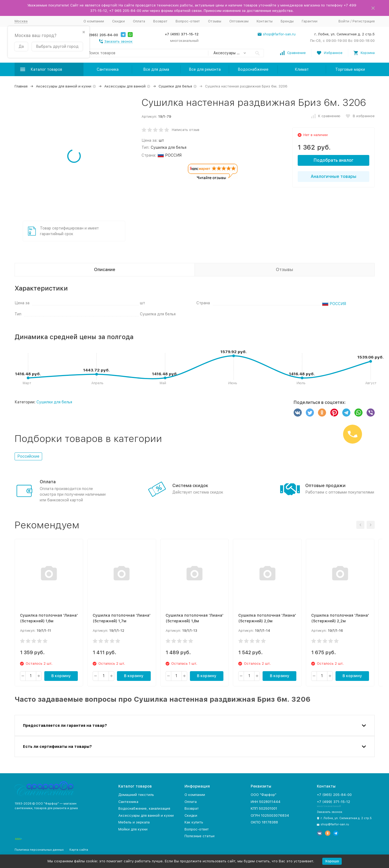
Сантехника (108, 69)
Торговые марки (350, 69)
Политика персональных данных (39, 850)
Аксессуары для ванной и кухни (64, 86)
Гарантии (310, 21)
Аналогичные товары (333, 176)
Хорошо (332, 861)
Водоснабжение (253, 69)
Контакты (265, 21)
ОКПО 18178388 (264, 822)
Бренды (287, 21)
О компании (94, 21)
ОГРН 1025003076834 (270, 815)
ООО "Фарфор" (264, 795)
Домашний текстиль (136, 795)
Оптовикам (239, 21)
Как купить (194, 822)
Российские (28, 456)
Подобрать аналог (333, 160)
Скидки (118, 21)
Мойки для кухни (133, 829)
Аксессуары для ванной (125, 86)
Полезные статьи (199, 836)
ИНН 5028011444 (266, 802)
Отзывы (215, 21)
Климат (302, 69)
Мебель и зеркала (134, 822)
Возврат (160, 21)
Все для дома (156, 69)
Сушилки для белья (175, 86)
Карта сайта (79, 850)
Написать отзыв (186, 130)
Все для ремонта (205, 69)
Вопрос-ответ (188, 21)
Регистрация (364, 21)
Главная (21, 86)
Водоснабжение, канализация (144, 808)
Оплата (139, 21)
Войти (344, 21)
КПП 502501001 (264, 808)
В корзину (61, 676)
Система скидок (190, 486)
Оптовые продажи (325, 486)
